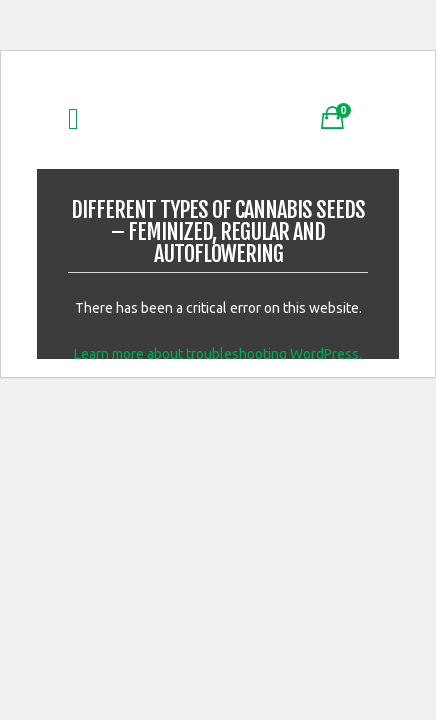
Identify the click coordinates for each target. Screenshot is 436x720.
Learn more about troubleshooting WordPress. (218, 354)
